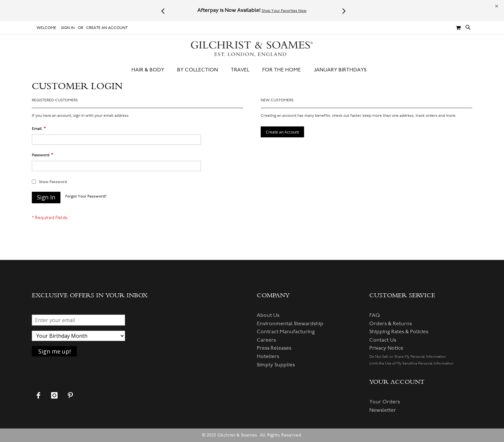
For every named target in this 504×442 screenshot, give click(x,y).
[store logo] (252, 49)
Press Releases (274, 348)
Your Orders (385, 402)
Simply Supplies (276, 365)
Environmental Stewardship (290, 324)
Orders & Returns (391, 324)
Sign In (68, 28)
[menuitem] (151, 70)
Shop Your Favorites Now (284, 11)
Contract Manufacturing (286, 332)
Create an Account (107, 28)
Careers (266, 340)
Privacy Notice (386, 348)
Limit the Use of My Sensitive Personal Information (411, 363)
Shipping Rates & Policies (399, 332)
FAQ (375, 315)
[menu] (252, 70)
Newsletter (383, 410)
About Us (268, 315)
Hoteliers (268, 356)
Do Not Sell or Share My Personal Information (408, 357)
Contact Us (383, 340)
